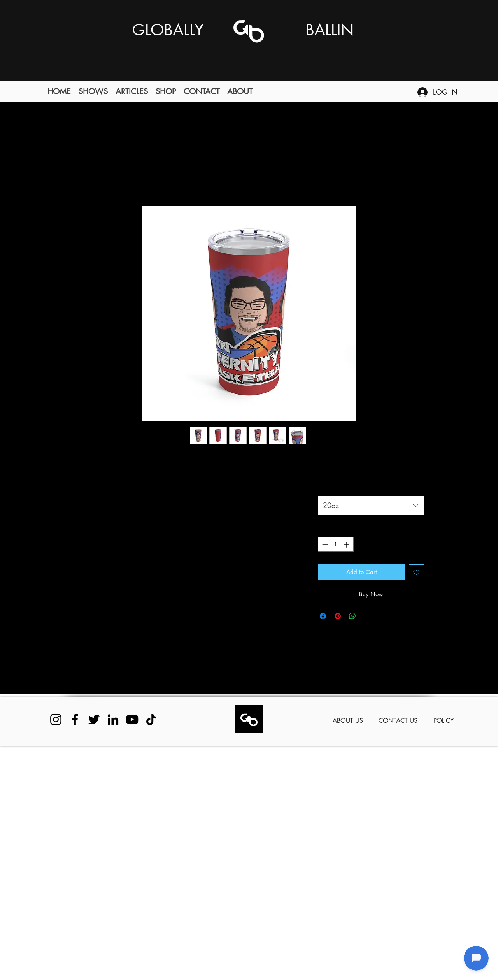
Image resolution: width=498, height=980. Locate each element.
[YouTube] (132, 719)
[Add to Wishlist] (416, 572)
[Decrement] (324, 545)
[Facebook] (75, 719)
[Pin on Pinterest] (338, 616)
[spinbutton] (336, 545)
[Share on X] (367, 616)
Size (324, 486)
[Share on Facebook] (323, 616)
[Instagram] (56, 719)
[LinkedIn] (113, 719)
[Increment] (347, 545)
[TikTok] (151, 719)
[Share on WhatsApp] (352, 616)
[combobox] (371, 506)
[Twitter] (94, 719)
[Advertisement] (233, 862)
